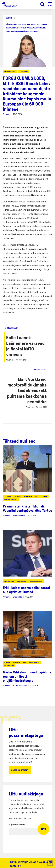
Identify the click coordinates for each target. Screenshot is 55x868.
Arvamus (7, 114)
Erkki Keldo (17, 597)
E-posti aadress (17, 825)
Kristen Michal (19, 515)
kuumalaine (24, 72)
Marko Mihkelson (20, 685)
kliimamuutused (10, 72)
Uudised (9, 18)
